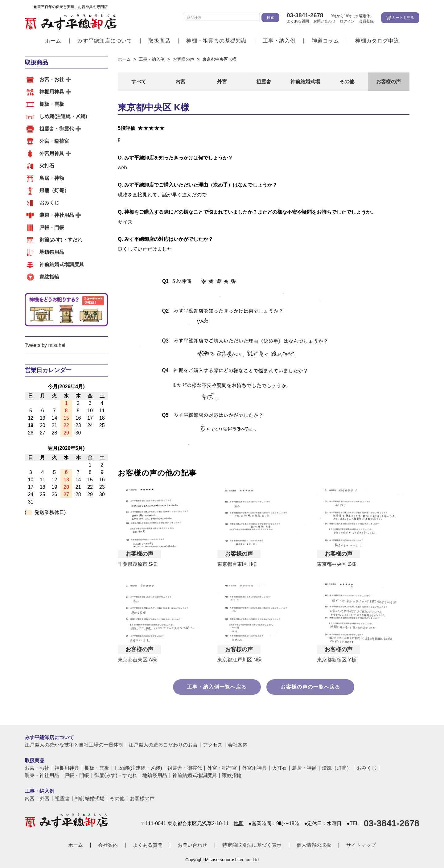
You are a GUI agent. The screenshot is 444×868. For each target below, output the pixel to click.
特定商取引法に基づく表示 (252, 845)
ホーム (53, 41)
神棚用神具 (52, 92)
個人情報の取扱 (314, 845)
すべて (139, 82)
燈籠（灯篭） (54, 190)
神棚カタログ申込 (377, 41)
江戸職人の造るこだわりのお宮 (163, 745)
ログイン (347, 21)
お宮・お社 (52, 79)
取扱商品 (159, 41)
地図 (239, 824)
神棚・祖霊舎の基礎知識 (216, 41)
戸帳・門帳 (52, 227)
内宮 (180, 82)
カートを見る (403, 18)
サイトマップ (361, 845)
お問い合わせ (324, 21)
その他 (347, 82)
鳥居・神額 (52, 178)
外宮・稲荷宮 (54, 141)
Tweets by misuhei (45, 345)
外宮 (222, 82)
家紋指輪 (49, 277)
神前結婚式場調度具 (62, 264)
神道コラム (325, 41)
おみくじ (49, 203)
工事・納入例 (279, 41)
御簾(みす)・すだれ (61, 240)
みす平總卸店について (105, 41)
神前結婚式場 (305, 82)
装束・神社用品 (57, 215)
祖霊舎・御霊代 (57, 129)
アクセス (213, 745)
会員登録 (366, 21)
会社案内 (238, 745)
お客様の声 (388, 82)
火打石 (47, 166)
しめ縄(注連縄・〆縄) (63, 116)
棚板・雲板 (52, 104)
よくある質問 (298, 21)
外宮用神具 (52, 153)
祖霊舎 (264, 82)
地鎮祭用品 (52, 252)
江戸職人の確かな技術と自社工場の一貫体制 (74, 745)
